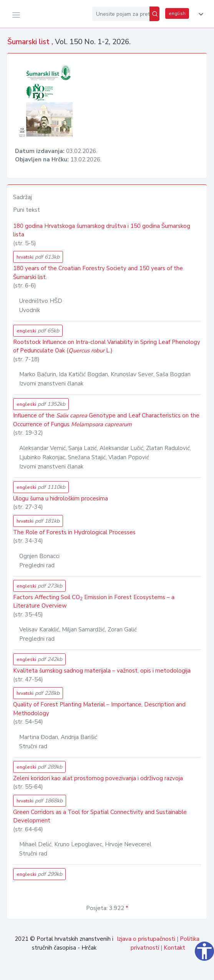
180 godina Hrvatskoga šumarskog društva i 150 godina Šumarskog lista (102, 230)
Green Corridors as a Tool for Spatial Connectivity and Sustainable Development (100, 816)
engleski (38, 331)
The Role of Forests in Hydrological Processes (74, 532)
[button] (199, 14)
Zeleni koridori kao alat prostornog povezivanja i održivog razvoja (98, 778)
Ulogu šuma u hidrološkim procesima (61, 498)
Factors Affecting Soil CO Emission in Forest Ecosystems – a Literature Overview (94, 602)
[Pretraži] (154, 14)
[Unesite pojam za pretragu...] (121, 14)
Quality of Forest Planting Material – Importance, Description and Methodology (99, 709)
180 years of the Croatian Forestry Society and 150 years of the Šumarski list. (98, 273)
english (177, 13)
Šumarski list (29, 42)
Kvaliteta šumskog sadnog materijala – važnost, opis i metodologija (102, 671)
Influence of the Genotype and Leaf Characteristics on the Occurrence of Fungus (106, 420)
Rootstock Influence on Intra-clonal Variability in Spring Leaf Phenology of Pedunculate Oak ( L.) (107, 346)
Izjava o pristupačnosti (146, 939)
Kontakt (174, 948)
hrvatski (38, 257)
